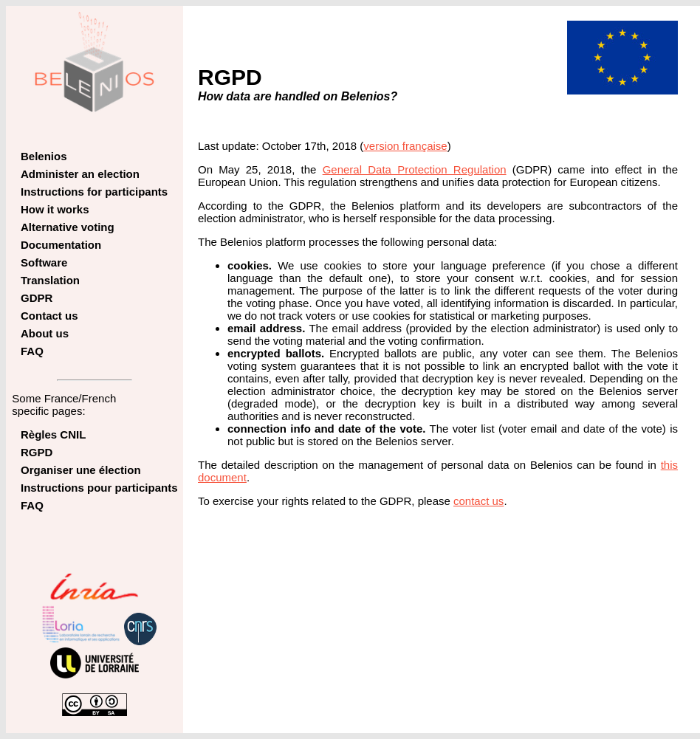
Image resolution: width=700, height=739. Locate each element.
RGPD (37, 452)
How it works (55, 209)
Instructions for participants (94, 192)
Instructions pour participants (99, 488)
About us (45, 333)
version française (405, 146)
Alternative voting (68, 227)
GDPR (37, 298)
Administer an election (80, 174)
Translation (50, 280)
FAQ (32, 351)
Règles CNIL (53, 434)
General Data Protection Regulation (415, 169)
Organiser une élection (81, 470)
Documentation (61, 245)
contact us (478, 501)
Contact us (49, 316)
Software (44, 262)
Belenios (44, 156)
